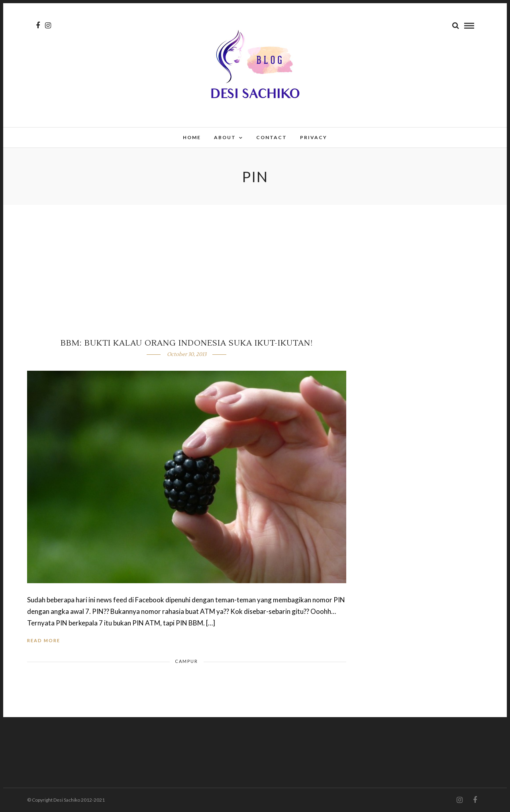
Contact (272, 137)
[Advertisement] (255, 265)
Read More (44, 640)
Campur (186, 661)
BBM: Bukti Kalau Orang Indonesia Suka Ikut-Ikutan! (187, 343)
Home (192, 137)
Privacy (314, 137)
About (225, 137)
